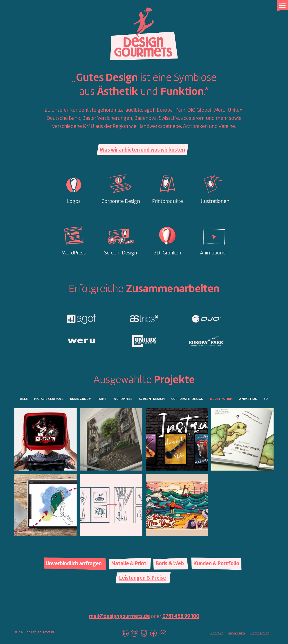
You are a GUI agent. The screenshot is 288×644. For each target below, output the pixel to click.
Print (102, 399)
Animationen (214, 253)
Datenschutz (260, 633)
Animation (248, 399)
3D (266, 399)
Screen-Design (121, 253)
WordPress (74, 253)
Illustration (221, 399)
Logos (74, 202)
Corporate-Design (187, 399)
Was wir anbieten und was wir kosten (142, 150)
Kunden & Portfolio (216, 564)
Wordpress (123, 399)
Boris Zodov (80, 399)
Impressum (236, 633)
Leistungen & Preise (143, 578)
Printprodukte (168, 202)
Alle (24, 399)
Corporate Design (121, 202)
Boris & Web (170, 564)
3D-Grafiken (168, 253)
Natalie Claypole (49, 399)
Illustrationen (214, 202)
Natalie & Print (129, 564)
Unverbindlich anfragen (74, 564)
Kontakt (217, 633)
